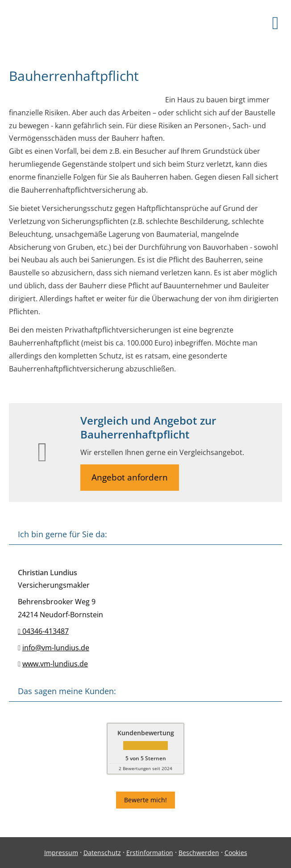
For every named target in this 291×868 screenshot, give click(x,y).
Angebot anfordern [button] (130, 477)
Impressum (61, 853)
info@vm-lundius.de (56, 648)
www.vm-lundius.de (55, 664)
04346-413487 (43, 631)
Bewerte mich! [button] (145, 800)
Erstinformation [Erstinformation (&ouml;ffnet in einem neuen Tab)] (150, 853)
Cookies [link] (236, 853)
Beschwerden (199, 853)
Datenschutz (102, 853)
